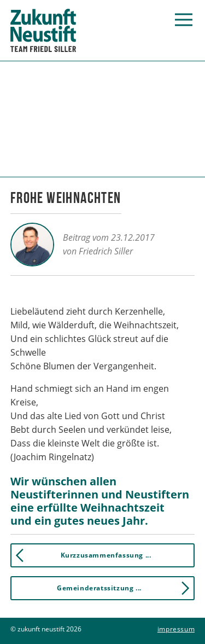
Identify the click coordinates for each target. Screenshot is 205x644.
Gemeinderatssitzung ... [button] (125, 588)
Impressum (176, 629)
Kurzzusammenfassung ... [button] (81, 555)
